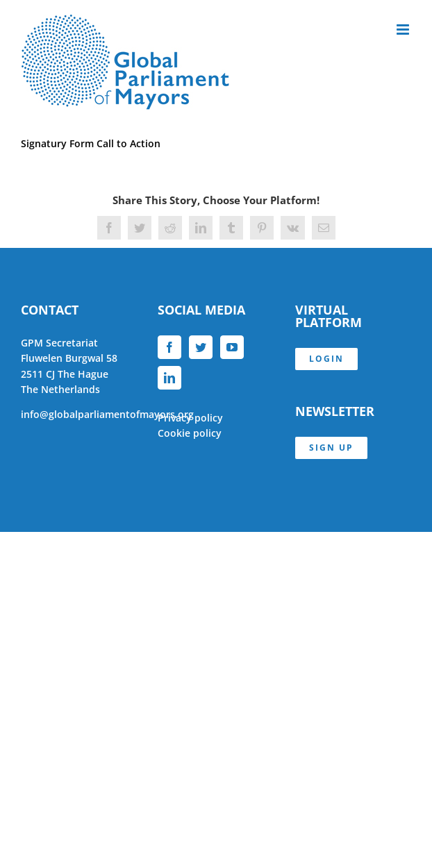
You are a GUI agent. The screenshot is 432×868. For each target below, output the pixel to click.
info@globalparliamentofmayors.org (107, 414)
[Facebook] (169, 347)
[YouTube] (232, 347)
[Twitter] (201, 347)
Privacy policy (190, 418)
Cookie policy (190, 433)
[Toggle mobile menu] (404, 30)
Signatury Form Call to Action (91, 143)
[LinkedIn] (169, 378)
